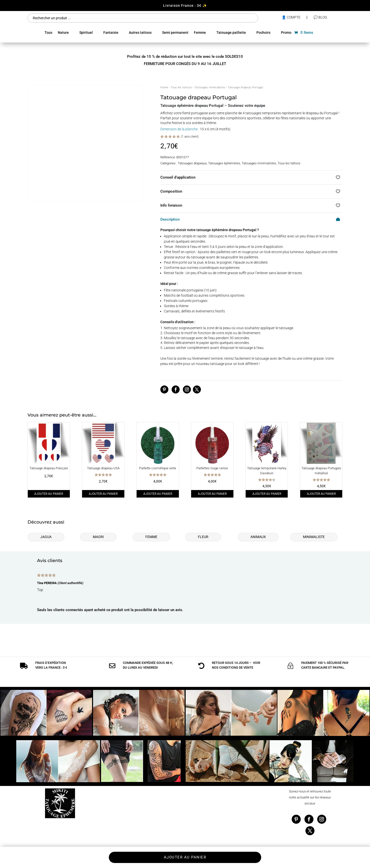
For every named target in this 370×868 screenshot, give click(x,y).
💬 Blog (320, 17)
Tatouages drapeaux (192, 163)
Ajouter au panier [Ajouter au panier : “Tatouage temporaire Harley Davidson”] (267, 494)
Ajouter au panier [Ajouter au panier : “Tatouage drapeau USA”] (103, 494)
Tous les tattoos (181, 87)
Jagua (46, 537)
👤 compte (291, 17)
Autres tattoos (140, 33)
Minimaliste (314, 537)
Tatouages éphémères (224, 163)
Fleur (203, 537)
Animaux (258, 537)
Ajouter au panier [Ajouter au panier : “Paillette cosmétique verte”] (158, 494)
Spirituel (86, 33)
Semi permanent (175, 33)
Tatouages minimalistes (210, 87)
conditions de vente (236, 656)
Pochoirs (263, 33)
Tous (48, 33)
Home (164, 87)
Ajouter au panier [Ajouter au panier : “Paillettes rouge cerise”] (212, 494)
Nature (63, 33)
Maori (98, 537)
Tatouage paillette (231, 33)
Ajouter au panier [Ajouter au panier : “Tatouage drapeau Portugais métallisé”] (321, 494)
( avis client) (190, 136)
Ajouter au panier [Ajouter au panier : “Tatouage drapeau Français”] (49, 494)
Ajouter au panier (185, 857)
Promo (286, 33)
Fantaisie (111, 33)
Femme (200, 33)
